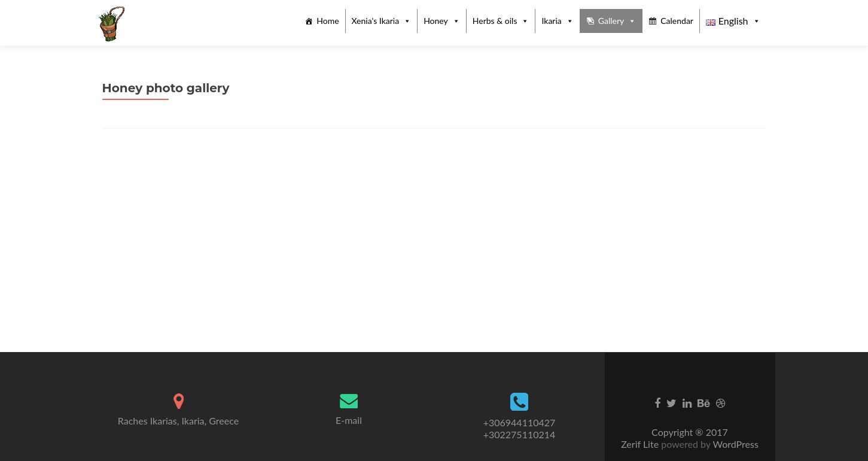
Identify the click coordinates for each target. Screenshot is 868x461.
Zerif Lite (641, 444)
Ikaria (551, 21)
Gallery (611, 21)
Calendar (677, 21)
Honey (436, 21)
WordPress (735, 444)
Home (328, 21)
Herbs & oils (495, 21)
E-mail (349, 420)
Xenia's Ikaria (376, 21)
